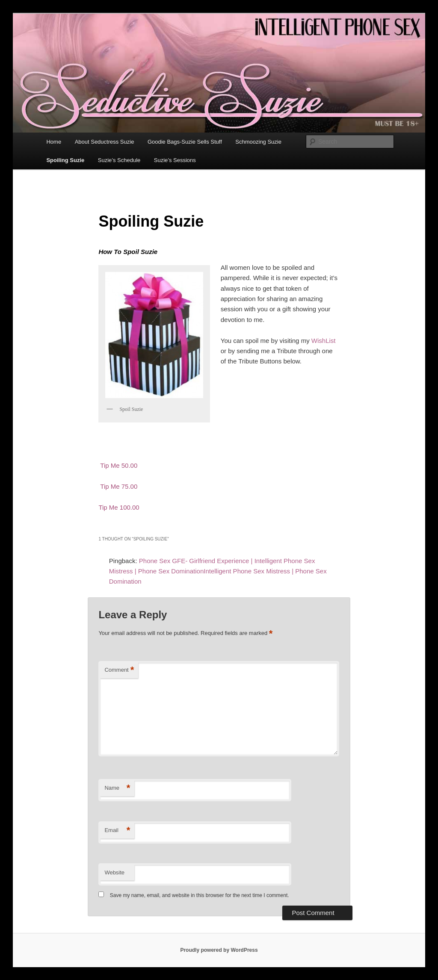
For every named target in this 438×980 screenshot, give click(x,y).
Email (117, 831)
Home (54, 142)
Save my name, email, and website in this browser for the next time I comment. (200, 895)
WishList (324, 341)
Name (117, 788)
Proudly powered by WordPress (219, 950)
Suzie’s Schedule (119, 160)
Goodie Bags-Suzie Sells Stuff (185, 142)
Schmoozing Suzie (258, 142)
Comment (119, 670)
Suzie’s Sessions (175, 160)
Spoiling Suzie (65, 160)
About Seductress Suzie (105, 142)
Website (114, 872)
